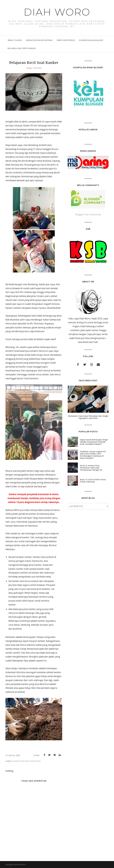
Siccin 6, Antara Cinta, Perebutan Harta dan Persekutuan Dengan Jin (91, 468)
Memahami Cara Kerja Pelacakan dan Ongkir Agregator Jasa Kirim (88, 417)
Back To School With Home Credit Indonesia (93, 481)
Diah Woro (57, 12)
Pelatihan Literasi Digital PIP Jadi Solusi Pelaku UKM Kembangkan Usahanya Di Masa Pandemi (93, 455)
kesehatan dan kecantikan (27, 761)
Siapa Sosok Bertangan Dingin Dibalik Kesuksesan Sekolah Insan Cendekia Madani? (94, 442)
